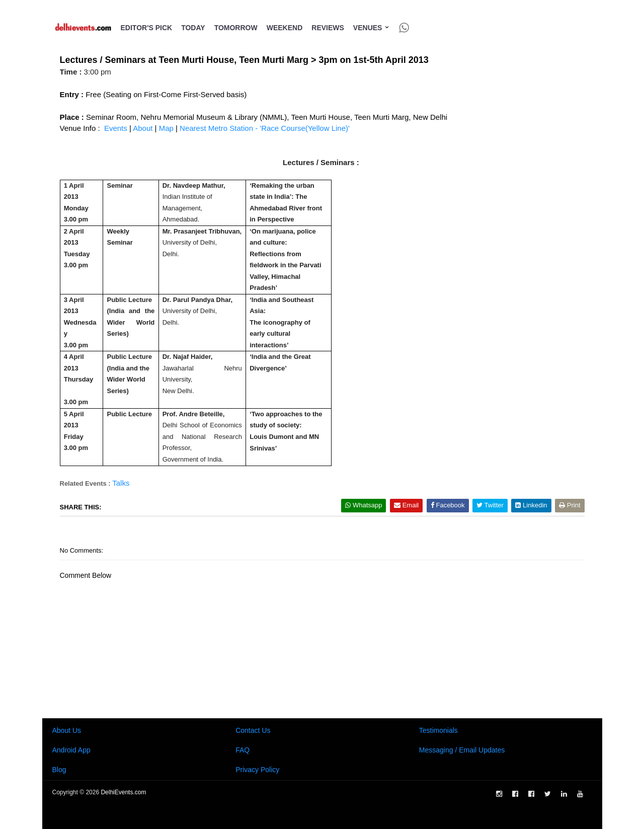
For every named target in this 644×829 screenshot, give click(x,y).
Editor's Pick (147, 28)
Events (116, 128)
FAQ (243, 750)
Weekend (285, 28)
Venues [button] (372, 28)
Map (166, 128)
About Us (67, 730)
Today (193, 28)
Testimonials (438, 730)
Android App (71, 750)
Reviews (328, 28)
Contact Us (253, 730)
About (144, 128)
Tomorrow (236, 28)
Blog (59, 770)
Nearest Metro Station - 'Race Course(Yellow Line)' (265, 128)
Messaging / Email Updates (462, 750)
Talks (121, 483)
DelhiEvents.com (123, 792)
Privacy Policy (257, 770)
